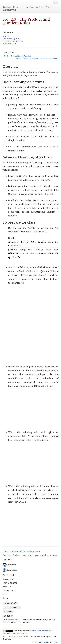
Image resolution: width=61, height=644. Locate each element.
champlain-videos (12, 607)
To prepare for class (9, 44)
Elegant (55, 642)
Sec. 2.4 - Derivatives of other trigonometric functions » (37, 59)
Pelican (44, 642)
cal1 (4, 594)
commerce (9, 611)
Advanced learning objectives (13, 41)
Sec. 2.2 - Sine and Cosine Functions (22, 551)
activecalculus (10, 603)
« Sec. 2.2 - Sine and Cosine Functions (17, 56)
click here (11, 620)
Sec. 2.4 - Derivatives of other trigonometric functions (30, 555)
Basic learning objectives (11, 39)
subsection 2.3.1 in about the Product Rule (33, 244)
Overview (6, 36)
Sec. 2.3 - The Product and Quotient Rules (26, 21)
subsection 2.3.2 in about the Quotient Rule (33, 255)
